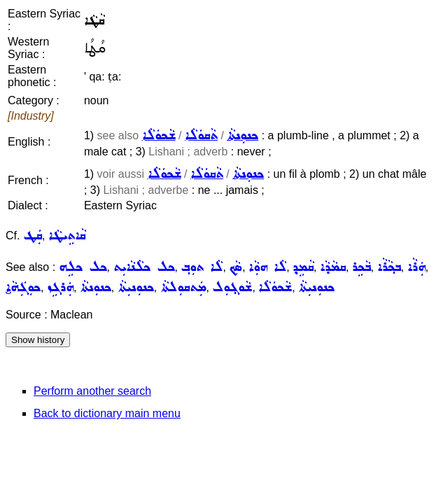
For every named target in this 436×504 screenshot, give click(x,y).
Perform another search (92, 391)
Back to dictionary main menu (107, 413)
